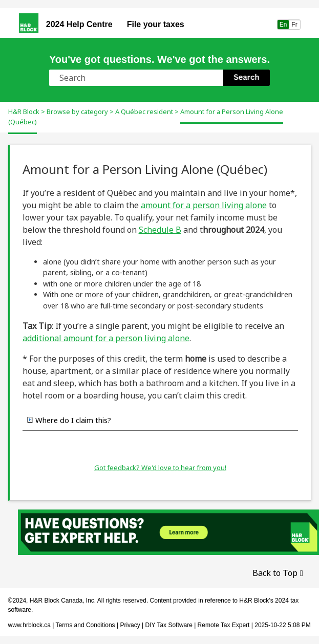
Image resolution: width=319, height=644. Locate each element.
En (283, 25)
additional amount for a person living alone (106, 338)
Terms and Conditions (86, 625)
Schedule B (160, 230)
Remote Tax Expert (224, 625)
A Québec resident (144, 112)
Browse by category (77, 112)
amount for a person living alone (204, 205)
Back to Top (275, 573)
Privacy (130, 625)
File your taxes (156, 24)
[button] (247, 78)
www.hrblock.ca (29, 625)
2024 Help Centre (79, 24)
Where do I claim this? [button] (69, 420)
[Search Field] (159, 78)
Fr (294, 25)
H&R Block (24, 112)
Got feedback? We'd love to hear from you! (160, 468)
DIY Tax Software (170, 625)
